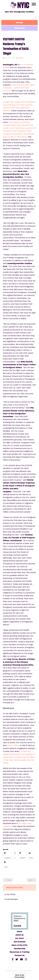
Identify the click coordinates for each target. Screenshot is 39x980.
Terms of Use (20, 975)
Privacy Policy (20, 977)
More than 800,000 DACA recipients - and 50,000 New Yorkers (19, 88)
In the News (10, 894)
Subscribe (20, 28)
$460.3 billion (13, 745)
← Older (8, 880)
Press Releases (11, 899)
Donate (19, 22)
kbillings (21, 58)
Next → (31, 880)
